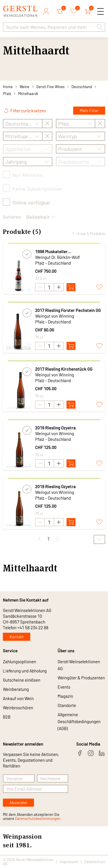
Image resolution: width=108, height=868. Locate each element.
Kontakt (17, 637)
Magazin (65, 696)
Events (64, 687)
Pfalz (7, 94)
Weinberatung (16, 689)
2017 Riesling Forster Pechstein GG (68, 310)
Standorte (67, 705)
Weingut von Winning (55, 316)
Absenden (18, 802)
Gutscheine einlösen (22, 680)
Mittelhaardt (28, 94)
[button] (100, 27)
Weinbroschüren (18, 708)
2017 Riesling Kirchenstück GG (64, 369)
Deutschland (82, 87)
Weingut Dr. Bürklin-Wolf (57, 257)
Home (8, 87)
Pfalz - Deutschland (53, 263)
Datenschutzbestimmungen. (38, 818)
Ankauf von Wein (18, 698)
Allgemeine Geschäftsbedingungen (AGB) (79, 721)
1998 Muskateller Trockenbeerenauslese (57, 252)
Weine (24, 87)
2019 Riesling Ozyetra (55, 428)
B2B (7, 717)
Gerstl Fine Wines (50, 87)
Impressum (69, 862)
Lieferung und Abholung (25, 671)
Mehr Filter (89, 110)
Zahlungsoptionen (19, 662)
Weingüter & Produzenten (81, 678)
